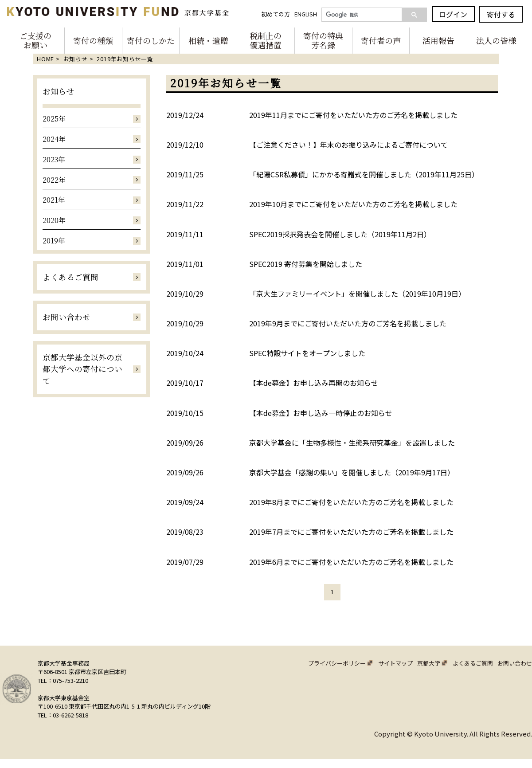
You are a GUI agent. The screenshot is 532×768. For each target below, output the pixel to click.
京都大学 (429, 663)
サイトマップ (395, 663)
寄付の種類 (93, 40)
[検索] (359, 15)
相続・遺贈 (208, 40)
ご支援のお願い (35, 41)
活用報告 (438, 40)
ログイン (454, 14)
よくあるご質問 (473, 663)
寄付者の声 (381, 40)
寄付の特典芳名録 (323, 41)
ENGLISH (307, 14)
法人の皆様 (496, 40)
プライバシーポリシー (337, 663)
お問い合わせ (515, 663)
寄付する (501, 14)
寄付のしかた (151, 40)
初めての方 (276, 14)
